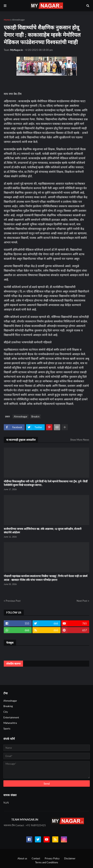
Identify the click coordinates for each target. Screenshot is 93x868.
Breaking (8, 706)
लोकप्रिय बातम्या (13, 664)
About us (22, 858)
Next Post (82, 601)
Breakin (35, 416)
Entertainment (11, 717)
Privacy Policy (52, 858)
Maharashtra (10, 723)
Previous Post (13, 601)
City (6, 712)
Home (7, 20)
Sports (7, 729)
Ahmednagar (18, 20)
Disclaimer (70, 858)
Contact (36, 858)
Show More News (80, 440)
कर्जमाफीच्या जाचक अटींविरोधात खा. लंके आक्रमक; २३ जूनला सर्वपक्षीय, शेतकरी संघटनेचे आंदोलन (43, 531)
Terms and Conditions (47, 862)
